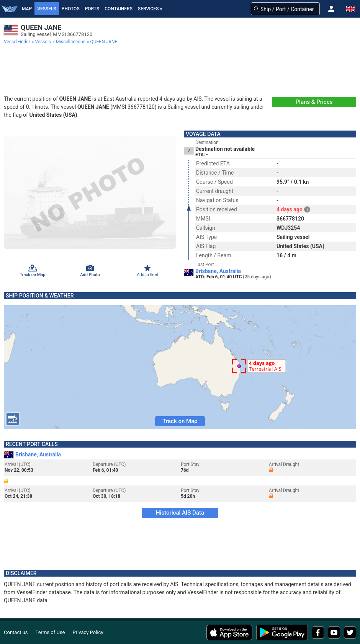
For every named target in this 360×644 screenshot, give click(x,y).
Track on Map (180, 421)
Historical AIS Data (180, 513)
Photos (71, 9)
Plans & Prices (314, 102)
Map (27, 9)
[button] (331, 9)
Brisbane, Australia (218, 271)
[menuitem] (18, 42)
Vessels (47, 9)
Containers (119, 9)
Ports (92, 9)
